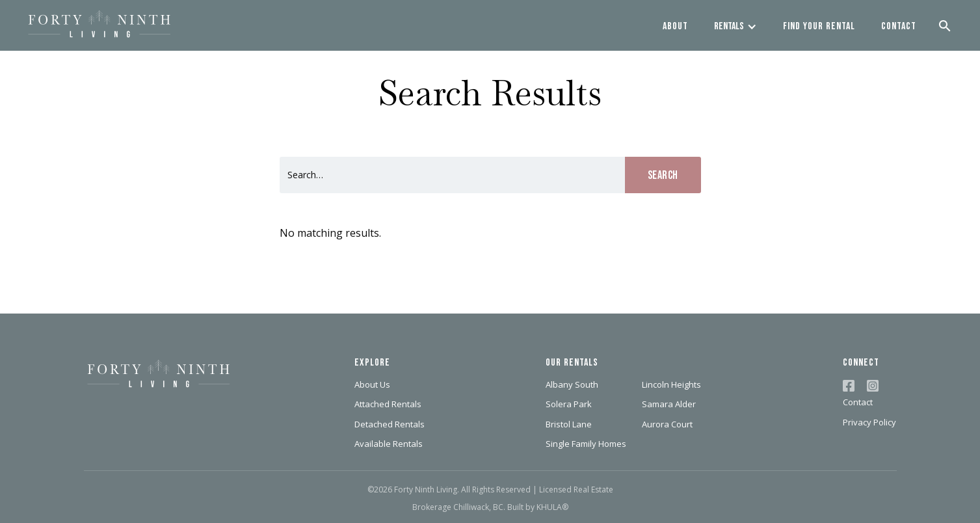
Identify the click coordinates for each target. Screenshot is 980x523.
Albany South (572, 384)
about (675, 26)
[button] (735, 25)
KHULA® (552, 507)
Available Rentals (389, 444)
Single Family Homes (586, 444)
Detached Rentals (390, 424)
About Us (372, 384)
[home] (100, 25)
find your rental (819, 26)
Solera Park (569, 404)
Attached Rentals (388, 404)
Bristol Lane (569, 424)
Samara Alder (669, 404)
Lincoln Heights (671, 384)
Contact (858, 402)
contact (899, 26)
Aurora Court (667, 424)
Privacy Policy (869, 422)
